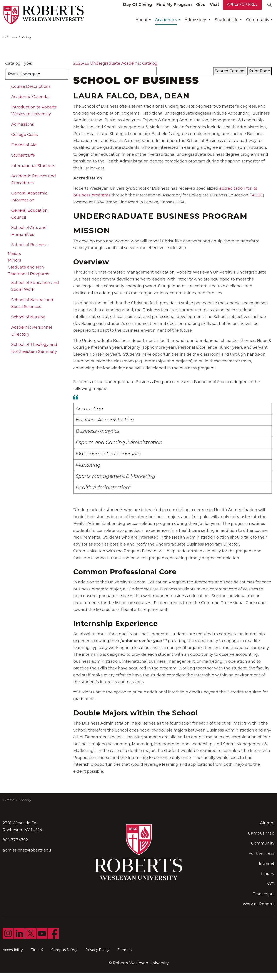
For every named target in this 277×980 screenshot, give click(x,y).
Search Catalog (230, 71)
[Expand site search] (269, 8)
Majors (14, 253)
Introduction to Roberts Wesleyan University (34, 111)
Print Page (260, 71)
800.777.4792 (15, 840)
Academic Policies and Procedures (34, 179)
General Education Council (29, 214)
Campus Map (261, 833)
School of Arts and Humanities (29, 231)
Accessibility (13, 950)
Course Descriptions (31, 86)
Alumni (267, 823)
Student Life (227, 23)
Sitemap (125, 950)
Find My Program (174, 8)
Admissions (196, 23)
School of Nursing (28, 317)
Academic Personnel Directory (32, 331)
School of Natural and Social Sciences (32, 303)
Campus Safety (64, 950)
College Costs (25, 135)
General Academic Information (29, 197)
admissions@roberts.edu (27, 850)
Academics (166, 23)
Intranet (267, 863)
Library (268, 874)
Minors (14, 260)
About (142, 23)
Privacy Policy (97, 950)
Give (201, 8)
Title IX (37, 950)
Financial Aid (24, 145)
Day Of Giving (138, 8)
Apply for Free (242, 8)
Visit (214, 8)
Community (258, 23)
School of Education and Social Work (35, 286)
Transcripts (264, 894)
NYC (270, 884)
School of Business (29, 245)
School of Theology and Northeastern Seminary (34, 348)
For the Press (262, 853)
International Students (33, 166)
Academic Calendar (31, 97)
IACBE (257, 195)
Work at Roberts (259, 904)
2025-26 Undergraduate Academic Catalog (115, 63)
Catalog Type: (19, 63)
